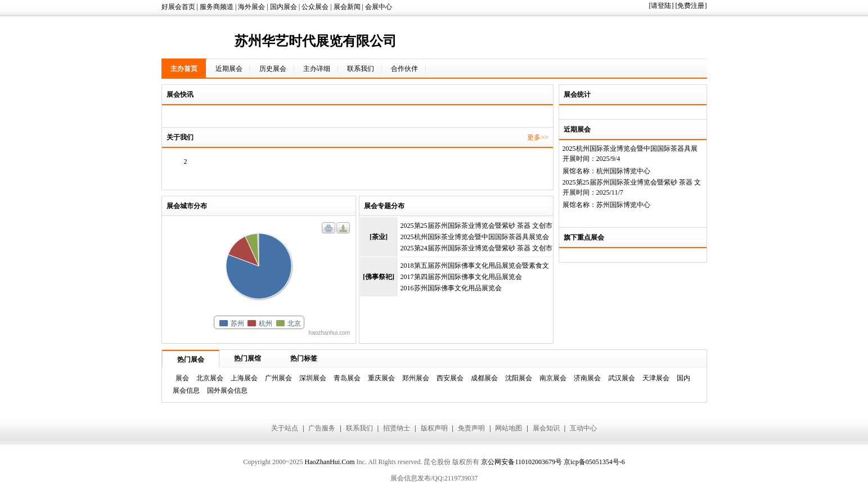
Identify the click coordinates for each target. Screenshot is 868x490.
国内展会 (284, 7)
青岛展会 (347, 378)
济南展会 (587, 378)
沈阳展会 (519, 378)
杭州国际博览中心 (623, 171)
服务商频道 (217, 7)
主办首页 (184, 69)
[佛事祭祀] (379, 277)
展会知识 (546, 428)
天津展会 (656, 378)
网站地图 (509, 428)
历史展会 (273, 69)
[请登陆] (662, 6)
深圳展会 (313, 378)
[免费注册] (691, 6)
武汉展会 (622, 378)
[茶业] (379, 237)
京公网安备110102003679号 (521, 462)
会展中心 (379, 7)
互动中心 (583, 428)
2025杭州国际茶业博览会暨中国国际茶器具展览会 (475, 237)
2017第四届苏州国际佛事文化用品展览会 (461, 277)
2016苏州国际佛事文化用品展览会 (451, 288)
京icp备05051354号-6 (594, 462)
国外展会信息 (227, 390)
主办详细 (317, 69)
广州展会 (278, 378)
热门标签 (304, 358)
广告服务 (322, 428)
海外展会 (251, 7)
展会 (182, 378)
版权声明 (434, 428)
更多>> (538, 137)
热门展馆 (248, 358)
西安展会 (450, 378)
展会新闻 (347, 7)
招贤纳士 (397, 428)
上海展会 (244, 378)
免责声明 (471, 428)
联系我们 (361, 69)
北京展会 (210, 378)
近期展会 (229, 69)
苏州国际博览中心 (623, 205)
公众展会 (315, 7)
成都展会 (484, 378)
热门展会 (191, 359)
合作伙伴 (404, 69)
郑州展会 (416, 378)
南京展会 (553, 378)
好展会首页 (178, 7)
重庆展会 (381, 378)
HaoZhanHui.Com (329, 462)
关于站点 (285, 428)
